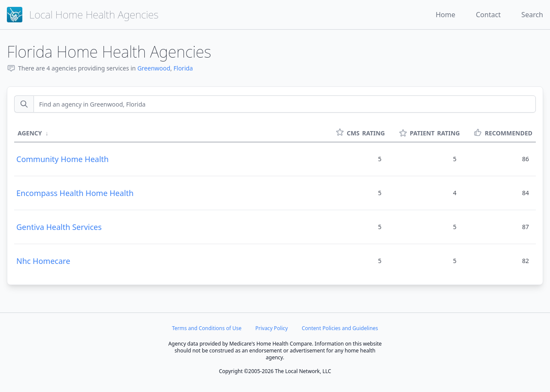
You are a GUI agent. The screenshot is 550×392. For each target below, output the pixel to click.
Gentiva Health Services (59, 227)
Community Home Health (63, 159)
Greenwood (154, 68)
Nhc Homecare (43, 261)
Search (532, 15)
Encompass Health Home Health (75, 193)
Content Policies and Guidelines (340, 328)
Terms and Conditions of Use (207, 328)
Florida (183, 68)
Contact (488, 15)
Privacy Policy (272, 328)
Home (446, 15)
